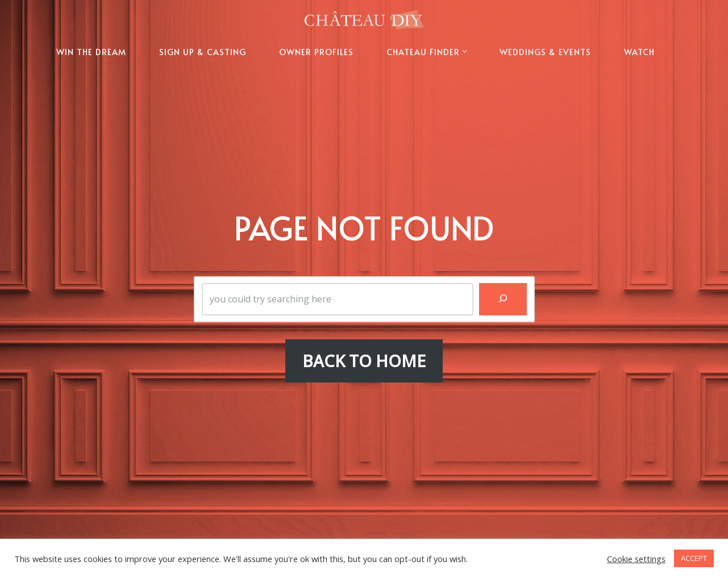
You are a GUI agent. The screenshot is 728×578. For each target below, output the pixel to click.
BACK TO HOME (364, 361)
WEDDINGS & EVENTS (545, 52)
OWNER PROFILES (316, 52)
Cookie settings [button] (636, 559)
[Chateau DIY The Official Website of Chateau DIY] (364, 20)
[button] (465, 51)
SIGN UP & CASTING (203, 52)
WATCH (639, 52)
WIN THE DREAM (91, 52)
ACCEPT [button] (694, 558)
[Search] (503, 299)
